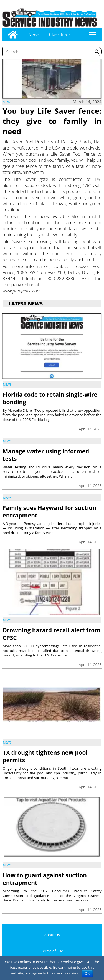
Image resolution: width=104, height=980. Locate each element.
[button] (97, 52)
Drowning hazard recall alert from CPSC (51, 634)
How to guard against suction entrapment (45, 879)
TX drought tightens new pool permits (45, 756)
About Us (52, 935)
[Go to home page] (13, 35)
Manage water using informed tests (46, 455)
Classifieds (60, 34)
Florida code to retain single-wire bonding (50, 398)
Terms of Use (52, 951)
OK (87, 974)
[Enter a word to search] (47, 52)
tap (92, 35)
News (34, 34)
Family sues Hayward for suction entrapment (49, 512)
